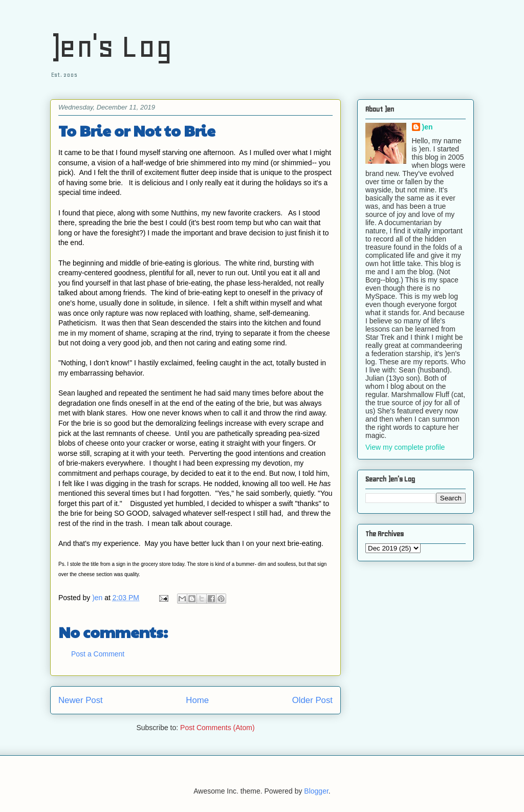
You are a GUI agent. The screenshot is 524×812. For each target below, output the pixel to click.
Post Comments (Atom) (217, 728)
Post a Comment (98, 654)
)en (428, 127)
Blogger (316, 791)
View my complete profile (405, 447)
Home (197, 700)
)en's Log (111, 46)
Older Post (312, 700)
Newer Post (81, 700)
